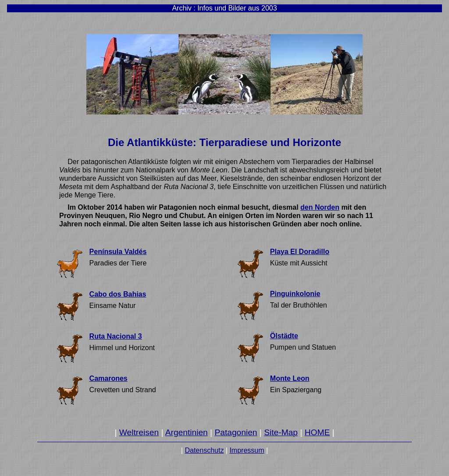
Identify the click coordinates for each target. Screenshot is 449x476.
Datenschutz (204, 450)
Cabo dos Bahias (118, 294)
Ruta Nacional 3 (116, 336)
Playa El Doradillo (300, 252)
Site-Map (281, 432)
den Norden (320, 207)
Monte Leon (290, 378)
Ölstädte (284, 336)
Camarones (109, 378)
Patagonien (236, 432)
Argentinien (187, 432)
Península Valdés (118, 252)
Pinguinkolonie (295, 294)
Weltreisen (139, 432)
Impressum (247, 450)
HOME (317, 432)
